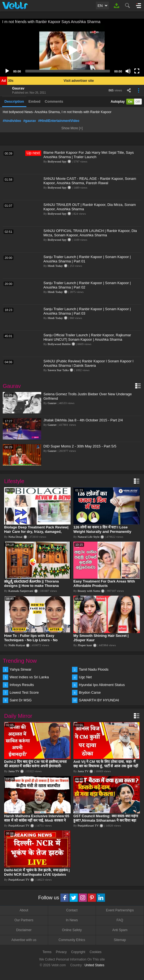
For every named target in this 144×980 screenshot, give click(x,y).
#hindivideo (12, 121)
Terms (47, 952)
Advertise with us (24, 940)
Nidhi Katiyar (17, 645)
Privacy (61, 952)
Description (14, 101)
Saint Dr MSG (21, 700)
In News (72, 920)
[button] (72, 51)
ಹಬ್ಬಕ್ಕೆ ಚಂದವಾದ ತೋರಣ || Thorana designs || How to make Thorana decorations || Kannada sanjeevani (33, 586)
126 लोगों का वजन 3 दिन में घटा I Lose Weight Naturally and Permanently (102, 529)
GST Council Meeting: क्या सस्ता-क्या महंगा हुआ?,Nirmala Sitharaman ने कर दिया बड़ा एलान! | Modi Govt (106, 820)
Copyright (78, 952)
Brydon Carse (90, 692)
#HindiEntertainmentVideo (59, 121)
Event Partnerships (120, 910)
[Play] (7, 71)
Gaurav (18, 88)
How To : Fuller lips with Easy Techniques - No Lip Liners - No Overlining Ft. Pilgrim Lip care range (35, 640)
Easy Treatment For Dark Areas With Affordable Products (104, 583)
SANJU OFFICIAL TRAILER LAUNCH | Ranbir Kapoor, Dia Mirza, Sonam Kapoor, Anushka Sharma (90, 233)
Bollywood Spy (57, 161)
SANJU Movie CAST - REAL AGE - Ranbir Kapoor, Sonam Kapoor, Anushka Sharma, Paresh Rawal (90, 181)
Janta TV (14, 771)
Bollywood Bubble (59, 344)
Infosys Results (22, 685)
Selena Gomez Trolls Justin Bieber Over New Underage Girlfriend (88, 396)
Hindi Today (55, 266)
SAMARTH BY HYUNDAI (99, 700)
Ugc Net (85, 677)
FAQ (120, 920)
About (24, 910)
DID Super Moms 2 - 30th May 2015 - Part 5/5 (80, 446)
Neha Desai (16, 537)
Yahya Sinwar (20, 669)
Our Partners (24, 920)
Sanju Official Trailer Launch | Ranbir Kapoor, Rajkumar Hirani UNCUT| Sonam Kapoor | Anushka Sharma (87, 337)
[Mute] (128, 71)
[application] (72, 51)
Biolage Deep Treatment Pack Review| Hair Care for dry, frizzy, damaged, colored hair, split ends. (36, 532)
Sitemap (120, 940)
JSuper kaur (85, 645)
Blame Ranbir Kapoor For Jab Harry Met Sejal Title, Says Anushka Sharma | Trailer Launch (89, 155)
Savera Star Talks (58, 370)
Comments (54, 101)
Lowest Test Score (24, 692)
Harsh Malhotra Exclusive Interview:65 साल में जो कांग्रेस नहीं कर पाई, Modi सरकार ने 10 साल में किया (37, 820)
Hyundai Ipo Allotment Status (102, 685)
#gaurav (30, 121)
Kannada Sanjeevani (21, 591)
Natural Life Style (89, 537)
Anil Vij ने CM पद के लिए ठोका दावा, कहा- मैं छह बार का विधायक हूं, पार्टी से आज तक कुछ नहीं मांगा (106, 766)
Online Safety (72, 930)
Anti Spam (120, 930)
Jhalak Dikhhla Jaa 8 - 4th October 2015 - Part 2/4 (83, 420)
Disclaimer (24, 930)
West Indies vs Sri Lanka (29, 677)
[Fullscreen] (137, 71)
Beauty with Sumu (89, 591)
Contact (72, 910)
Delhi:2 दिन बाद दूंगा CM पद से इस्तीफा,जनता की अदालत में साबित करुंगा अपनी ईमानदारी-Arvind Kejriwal (35, 766)
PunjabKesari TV (19, 825)
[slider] (68, 71)
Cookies (95, 952)
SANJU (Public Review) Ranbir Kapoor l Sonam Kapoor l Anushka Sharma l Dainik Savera (88, 363)
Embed (34, 101)
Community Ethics (72, 940)
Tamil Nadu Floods (94, 669)
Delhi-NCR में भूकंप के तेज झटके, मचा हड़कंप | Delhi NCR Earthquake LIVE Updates (37, 872)
